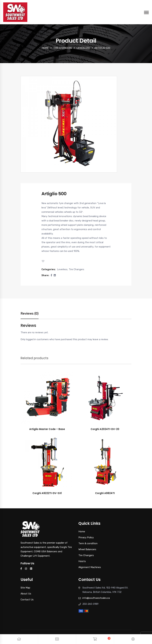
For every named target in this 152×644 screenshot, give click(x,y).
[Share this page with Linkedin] (55, 275)
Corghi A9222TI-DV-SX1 (47, 493)
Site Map (25, 588)
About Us (26, 594)
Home (45, 48)
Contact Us (27, 600)
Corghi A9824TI (105, 493)
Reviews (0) (30, 313)
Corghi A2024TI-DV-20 (105, 429)
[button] (43, 261)
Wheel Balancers (87, 549)
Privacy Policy (86, 537)
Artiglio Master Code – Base (47, 429)
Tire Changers (63, 48)
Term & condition (88, 543)
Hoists (82, 561)
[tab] (30, 315)
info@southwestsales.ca (96, 598)
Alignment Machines (90, 567)
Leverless (83, 48)
